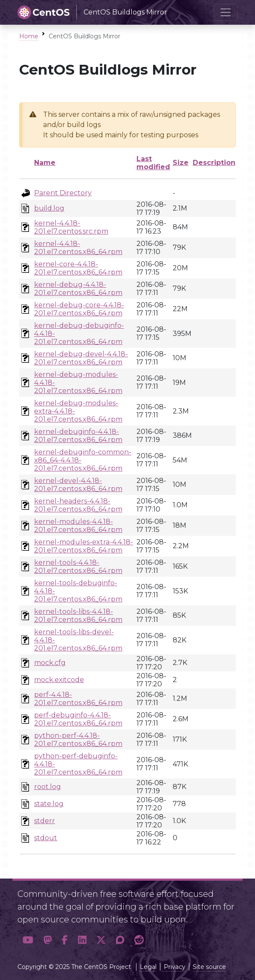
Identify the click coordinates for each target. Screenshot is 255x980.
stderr (45, 821)
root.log (48, 787)
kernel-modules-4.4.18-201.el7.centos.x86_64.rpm (78, 526)
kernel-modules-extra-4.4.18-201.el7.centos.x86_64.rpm (84, 546)
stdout (46, 838)
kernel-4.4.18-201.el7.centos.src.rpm (71, 227)
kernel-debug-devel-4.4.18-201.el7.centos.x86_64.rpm (81, 358)
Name (45, 163)
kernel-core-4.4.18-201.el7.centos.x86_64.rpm (78, 268)
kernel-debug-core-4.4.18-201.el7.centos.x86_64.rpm (79, 309)
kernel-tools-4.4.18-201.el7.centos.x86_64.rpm (78, 567)
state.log (49, 804)
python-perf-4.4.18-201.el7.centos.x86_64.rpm (78, 740)
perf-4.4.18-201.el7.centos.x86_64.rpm (78, 699)
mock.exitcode (59, 680)
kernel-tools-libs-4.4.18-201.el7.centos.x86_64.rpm (78, 616)
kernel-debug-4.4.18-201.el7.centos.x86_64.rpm (78, 289)
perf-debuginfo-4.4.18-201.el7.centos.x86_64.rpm (78, 719)
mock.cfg (50, 663)
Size (181, 163)
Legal (148, 967)
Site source (209, 967)
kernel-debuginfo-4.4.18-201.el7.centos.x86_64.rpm (78, 436)
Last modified (153, 163)
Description (214, 163)
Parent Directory (63, 193)
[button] (28, 940)
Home (29, 36)
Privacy (175, 967)
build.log (49, 208)
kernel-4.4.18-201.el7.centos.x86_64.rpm (78, 248)
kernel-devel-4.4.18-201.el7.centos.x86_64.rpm (78, 485)
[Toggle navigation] (226, 12)
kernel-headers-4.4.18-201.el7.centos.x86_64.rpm (78, 505)
